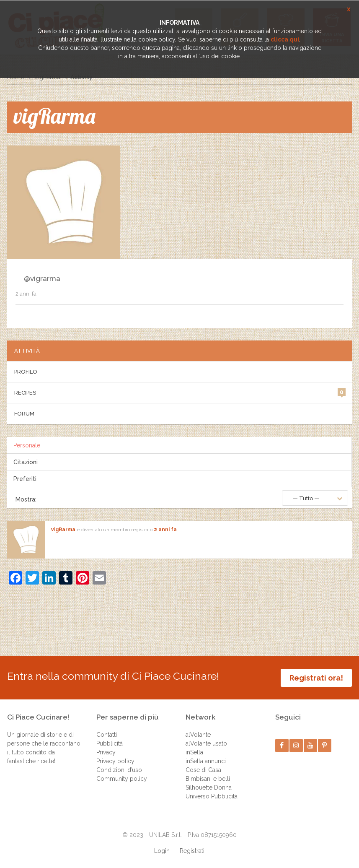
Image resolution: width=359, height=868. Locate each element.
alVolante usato (206, 743)
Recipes (180, 392)
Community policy (122, 779)
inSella (194, 752)
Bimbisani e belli (208, 779)
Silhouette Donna (209, 787)
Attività (27, 351)
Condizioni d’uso (119, 770)
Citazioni (26, 462)
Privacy (106, 752)
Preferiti (25, 479)
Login (162, 851)
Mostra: (26, 499)
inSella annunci (206, 761)
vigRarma (63, 530)
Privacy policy (115, 761)
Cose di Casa (203, 770)
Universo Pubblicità (212, 796)
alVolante (198, 735)
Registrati (192, 851)
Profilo (26, 372)
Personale (27, 445)
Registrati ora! (316, 678)
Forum (24, 414)
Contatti (107, 735)
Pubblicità (110, 743)
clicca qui (285, 39)
